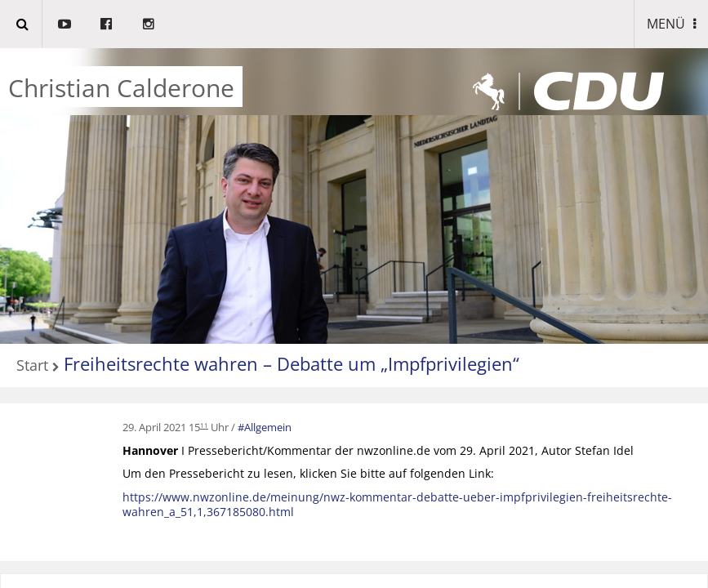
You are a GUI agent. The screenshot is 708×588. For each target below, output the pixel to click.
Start (32, 366)
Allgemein (268, 427)
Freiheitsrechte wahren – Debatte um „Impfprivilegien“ (292, 363)
